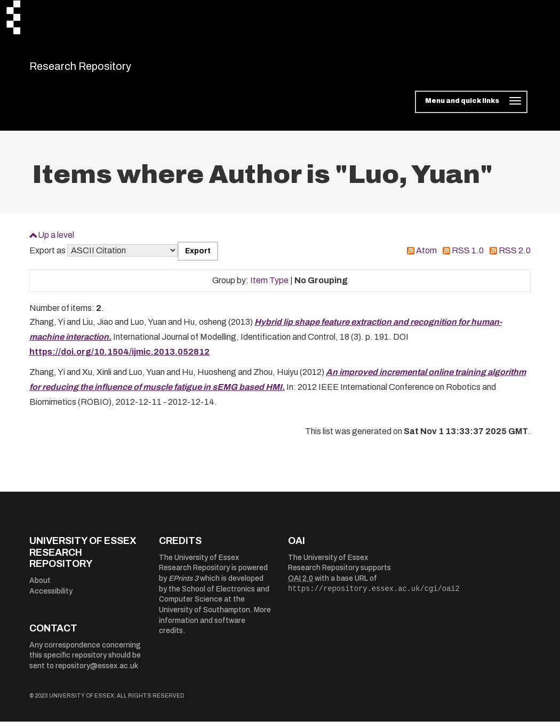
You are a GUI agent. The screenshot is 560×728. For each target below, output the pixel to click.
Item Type (269, 287)
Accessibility (51, 598)
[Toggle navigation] (471, 109)
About (40, 587)
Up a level (56, 241)
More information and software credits (215, 627)
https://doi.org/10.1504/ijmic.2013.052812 (119, 359)
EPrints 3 (183, 585)
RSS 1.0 (468, 257)
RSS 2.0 (515, 257)
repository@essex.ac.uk (97, 672)
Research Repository (104, 69)
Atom (426, 257)
